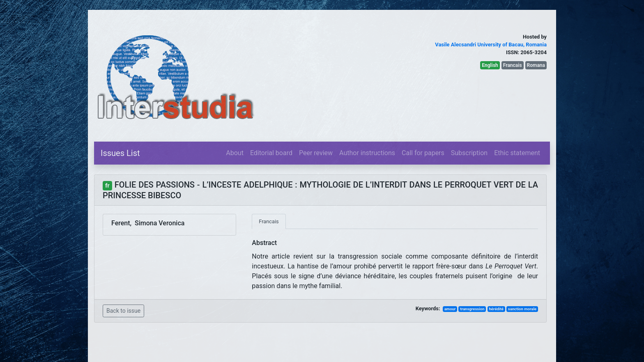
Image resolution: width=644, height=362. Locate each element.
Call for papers (423, 153)
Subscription (469, 153)
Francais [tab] (269, 221)
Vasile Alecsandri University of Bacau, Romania (491, 45)
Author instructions (367, 153)
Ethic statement (517, 153)
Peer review (316, 153)
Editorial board (271, 153)
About (235, 153)
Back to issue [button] (123, 311)
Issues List (120, 153)
